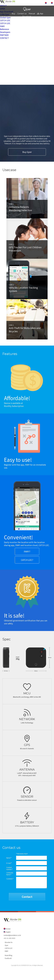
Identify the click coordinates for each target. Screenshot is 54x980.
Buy (13, 14)
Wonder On (9, 942)
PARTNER (4, 35)
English (8, 932)
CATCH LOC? (27, 560)
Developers (5, 32)
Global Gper (5, 17)
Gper (6, 945)
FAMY (2, 26)
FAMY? (27, 551)
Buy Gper (27, 152)
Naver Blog (8, 955)
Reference (4, 29)
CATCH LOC (5, 20)
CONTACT (4, 38)
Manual (32, 14)
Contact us (22, 14)
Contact (27, 897)
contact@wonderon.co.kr (12, 935)
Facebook (8, 958)
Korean (8, 929)
